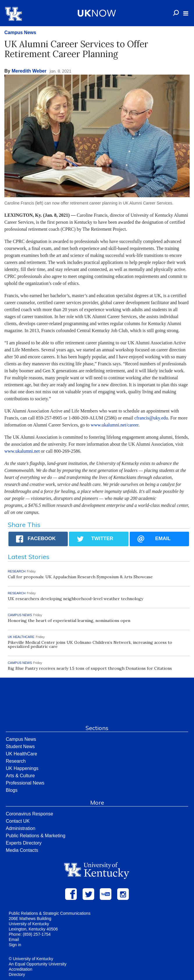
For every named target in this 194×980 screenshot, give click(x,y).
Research (16, 761)
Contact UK (18, 821)
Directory (17, 974)
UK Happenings (22, 768)
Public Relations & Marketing (36, 836)
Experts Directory (24, 843)
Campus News (20, 32)
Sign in (15, 945)
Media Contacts (22, 850)
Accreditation (21, 969)
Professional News (25, 783)
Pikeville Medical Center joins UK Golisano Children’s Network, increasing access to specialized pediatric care (90, 644)
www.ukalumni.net (22, 451)
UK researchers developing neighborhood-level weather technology (75, 599)
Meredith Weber (29, 71)
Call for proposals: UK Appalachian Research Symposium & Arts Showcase (80, 577)
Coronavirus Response (30, 814)
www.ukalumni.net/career (115, 425)
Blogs (12, 790)
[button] (186, 13)
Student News (20, 747)
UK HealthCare (22, 754)
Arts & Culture (20, 776)
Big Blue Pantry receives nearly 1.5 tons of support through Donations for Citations (90, 668)
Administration (21, 828)
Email (14, 940)
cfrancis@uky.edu (151, 418)
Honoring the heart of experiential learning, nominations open (69, 621)
